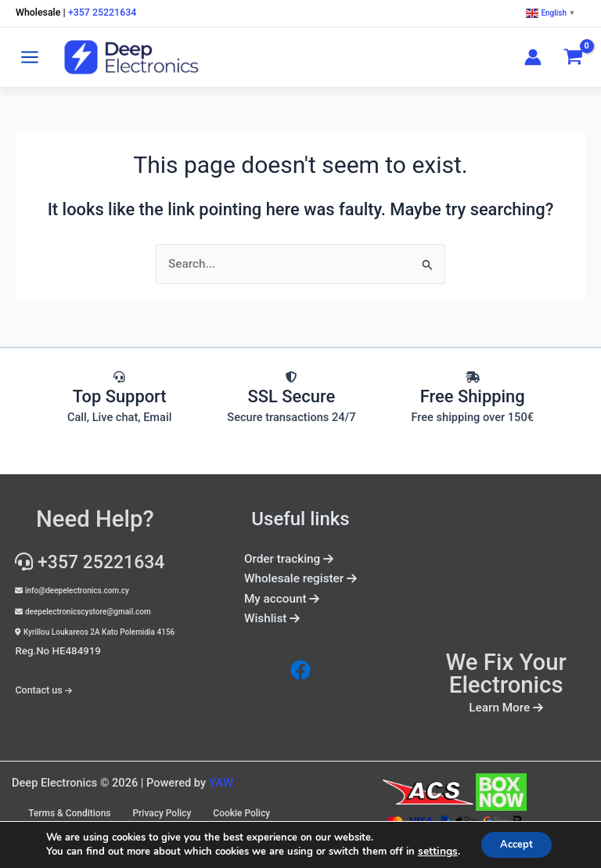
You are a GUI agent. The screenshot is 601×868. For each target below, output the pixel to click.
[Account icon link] (533, 56)
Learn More (506, 707)
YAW (221, 781)
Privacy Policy (239, 807)
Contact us (38, 684)
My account (283, 596)
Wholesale (39, 13)
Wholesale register (300, 577)
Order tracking (284, 558)
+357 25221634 (105, 13)
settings (432, 851)
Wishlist (274, 615)
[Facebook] (300, 666)
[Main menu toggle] (30, 56)
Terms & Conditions (142, 807)
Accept (516, 843)
